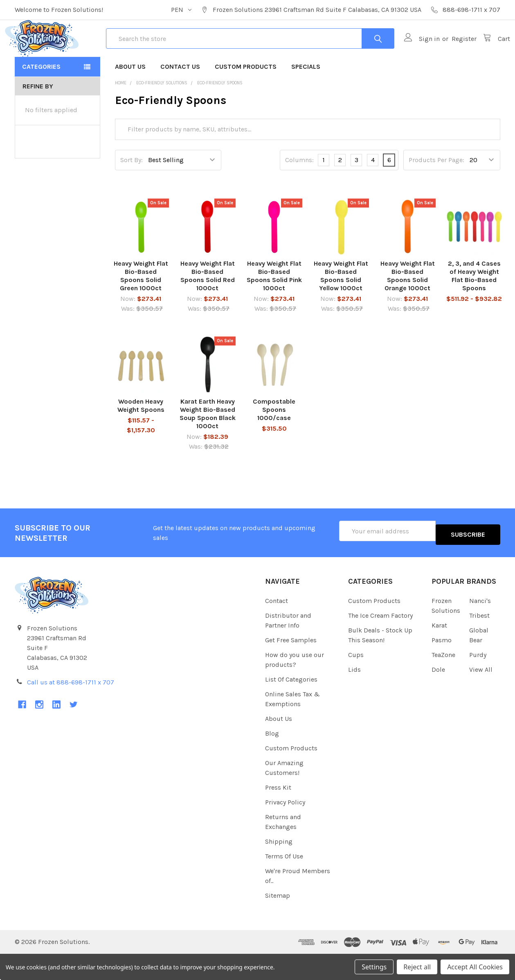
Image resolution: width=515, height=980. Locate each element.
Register (454, 53)
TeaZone (443, 681)
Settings (374, 967)
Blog (272, 759)
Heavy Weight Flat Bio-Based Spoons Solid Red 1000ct (208, 305)
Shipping (279, 867)
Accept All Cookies (475, 967)
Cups (356, 681)
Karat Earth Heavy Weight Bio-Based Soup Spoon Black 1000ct (208, 443)
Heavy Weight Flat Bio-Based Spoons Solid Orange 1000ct (408, 305)
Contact (277, 627)
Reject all (417, 967)
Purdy (478, 681)
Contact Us (180, 96)
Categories (41, 96)
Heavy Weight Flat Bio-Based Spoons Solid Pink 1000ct (274, 305)
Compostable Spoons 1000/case (274, 439)
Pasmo (442, 666)
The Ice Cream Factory (380, 641)
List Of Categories (291, 705)
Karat (439, 651)
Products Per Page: (436, 189)
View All (481, 695)
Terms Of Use (284, 882)
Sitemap (278, 921)
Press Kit (278, 813)
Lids (354, 695)
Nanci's (480, 627)
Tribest (479, 641)
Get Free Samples (291, 666)
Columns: (299, 189)
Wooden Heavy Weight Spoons (141, 435)
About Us (130, 96)
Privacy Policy (285, 828)
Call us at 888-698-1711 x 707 (71, 708)
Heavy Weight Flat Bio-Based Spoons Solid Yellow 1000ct (341, 305)
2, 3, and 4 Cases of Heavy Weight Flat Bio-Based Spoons (474, 305)
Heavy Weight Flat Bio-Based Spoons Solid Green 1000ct (141, 305)
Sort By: (132, 189)
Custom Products (246, 96)
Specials (306, 96)
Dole (438, 695)
